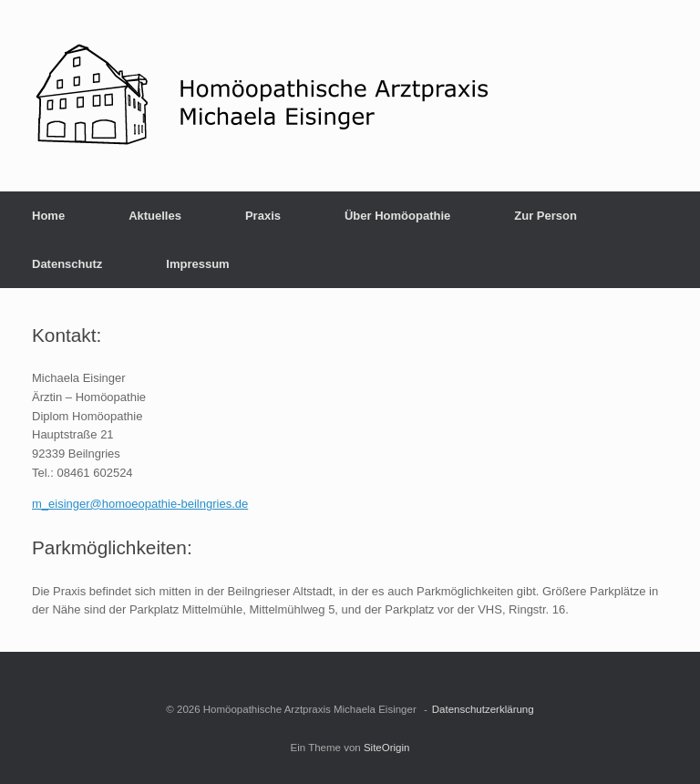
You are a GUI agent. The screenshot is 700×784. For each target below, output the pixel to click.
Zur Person (546, 216)
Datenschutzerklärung (483, 709)
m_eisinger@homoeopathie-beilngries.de (140, 504)
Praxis (263, 216)
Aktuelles (155, 216)
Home (48, 216)
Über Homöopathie (397, 216)
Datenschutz (67, 264)
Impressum (197, 264)
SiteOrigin (387, 748)
